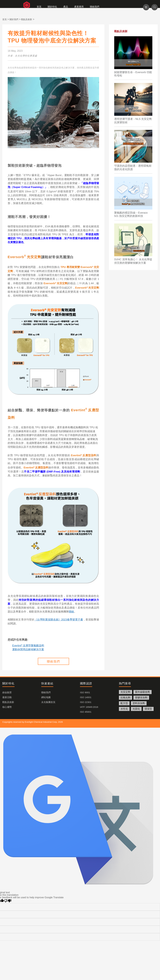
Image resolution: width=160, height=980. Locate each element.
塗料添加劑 (139, 703)
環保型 (148, 709)
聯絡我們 (95, 7)
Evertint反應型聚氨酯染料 (28, 646)
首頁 (39, 7)
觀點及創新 (8, 702)
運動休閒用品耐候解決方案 (28, 649)
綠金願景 (7, 692)
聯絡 (71, 612)
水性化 (124, 709)
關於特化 (52, 7)
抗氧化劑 (125, 698)
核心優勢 (7, 707)
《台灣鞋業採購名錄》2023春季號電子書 (59, 620)
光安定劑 (125, 692)
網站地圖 (46, 697)
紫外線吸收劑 (142, 692)
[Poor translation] (8, 901)
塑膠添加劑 (141, 698)
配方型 (124, 703)
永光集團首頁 (48, 702)
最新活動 (7, 697)
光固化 (136, 709)
